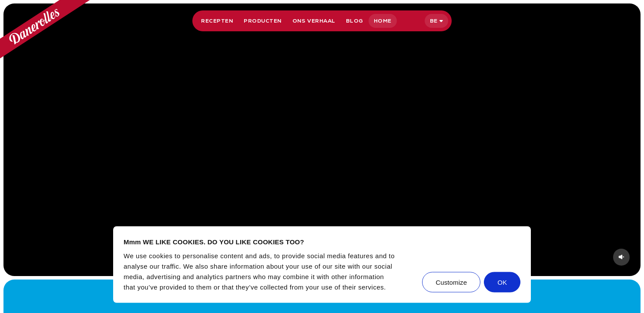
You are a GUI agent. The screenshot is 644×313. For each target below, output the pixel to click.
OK (502, 282)
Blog (355, 21)
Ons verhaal (314, 21)
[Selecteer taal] (436, 21)
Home (383, 21)
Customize (451, 282)
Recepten (217, 21)
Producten (263, 21)
